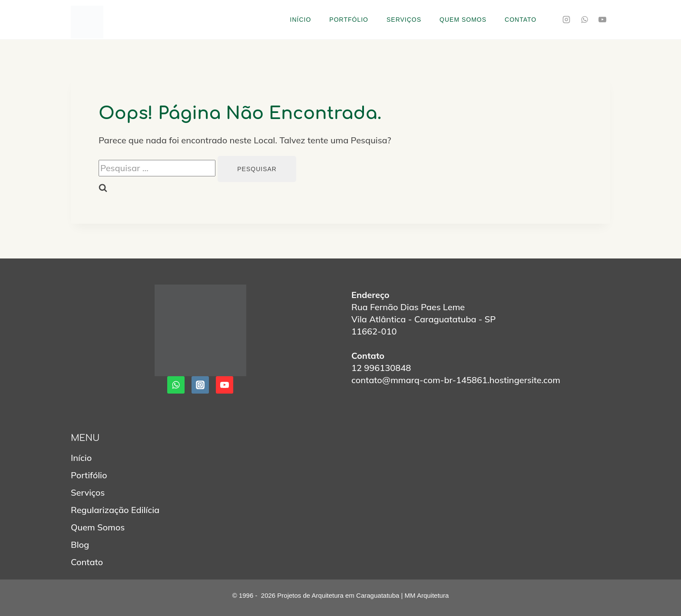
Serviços (404, 20)
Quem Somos (463, 20)
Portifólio (89, 475)
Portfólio (349, 20)
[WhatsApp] (585, 20)
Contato (521, 20)
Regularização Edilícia (115, 510)
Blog (80, 545)
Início (301, 20)
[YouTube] (602, 20)
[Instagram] (566, 20)
